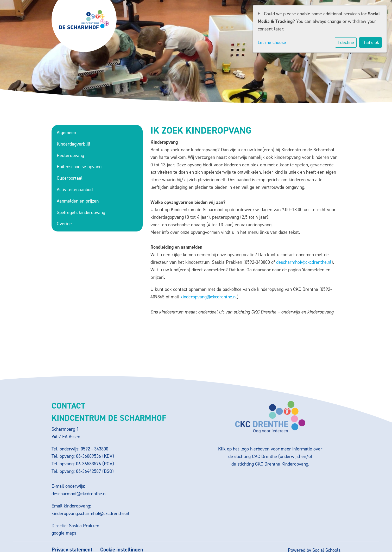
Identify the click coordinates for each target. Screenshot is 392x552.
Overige (64, 224)
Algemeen (66, 133)
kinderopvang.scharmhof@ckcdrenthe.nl (90, 513)
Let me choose (272, 42)
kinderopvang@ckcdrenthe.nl (209, 297)
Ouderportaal (70, 178)
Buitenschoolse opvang (79, 167)
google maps (64, 533)
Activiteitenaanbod (75, 190)
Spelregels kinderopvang (81, 212)
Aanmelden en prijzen (78, 201)
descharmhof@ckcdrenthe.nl (304, 262)
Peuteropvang (70, 155)
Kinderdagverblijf (73, 144)
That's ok (371, 42)
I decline (346, 42)
